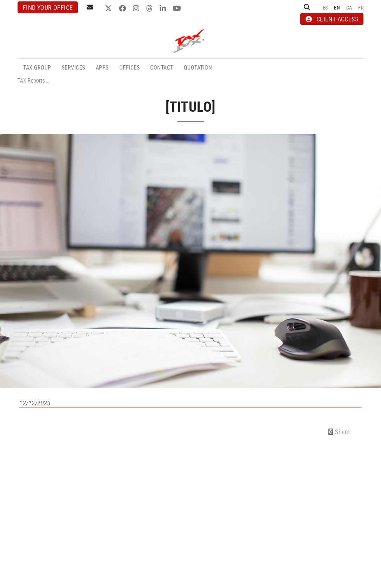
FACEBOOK (123, 8)
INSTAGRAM (137, 8)
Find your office (48, 7)
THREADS (150, 8)
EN (337, 8)
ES (325, 8)
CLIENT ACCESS (332, 19)
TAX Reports (31, 80)
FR (361, 8)
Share (339, 432)
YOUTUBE (178, 8)
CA (349, 8)
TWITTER (109, 8)
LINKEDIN (164, 8)
